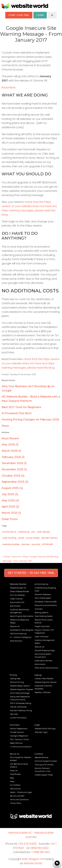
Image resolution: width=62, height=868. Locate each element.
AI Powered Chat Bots (17, 413)
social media (33, 538)
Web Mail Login (41, 732)
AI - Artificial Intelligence (21, 637)
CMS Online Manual (18, 634)
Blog (25, 557)
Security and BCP (17, 796)
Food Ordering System (44, 616)
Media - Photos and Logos (21, 792)
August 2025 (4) (12, 488)
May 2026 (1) (10, 445)
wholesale (47, 544)
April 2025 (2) (10, 507)
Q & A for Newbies (17, 595)
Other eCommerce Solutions (46, 668)
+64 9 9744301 (27, 844)
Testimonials (15, 789)
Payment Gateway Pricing (21, 711)
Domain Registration (19, 729)
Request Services (41, 757)
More (5, 426)
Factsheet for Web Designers (22, 630)
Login (37, 725)
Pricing (13, 675)
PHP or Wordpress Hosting (21, 703)
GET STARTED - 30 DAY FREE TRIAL (31, 573)
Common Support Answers (46, 761)
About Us (17, 557)
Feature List (15, 626)
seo (33, 532)
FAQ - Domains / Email (20, 740)
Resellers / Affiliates (43, 692)
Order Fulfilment (42, 637)
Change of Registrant (19, 736)
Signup (38, 675)
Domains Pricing (17, 682)
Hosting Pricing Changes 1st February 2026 (30, 420)
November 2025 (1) (14, 469)
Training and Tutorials (44, 765)
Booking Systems (41, 613)
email (21, 538)
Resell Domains (16, 743)
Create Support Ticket (44, 775)
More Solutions (16, 641)
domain (26, 544)
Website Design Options (20, 686)
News (12, 781)
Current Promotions (18, 718)
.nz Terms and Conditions (21, 747)
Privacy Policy (16, 803)
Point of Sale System (43, 598)
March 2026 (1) (11, 451)
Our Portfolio (15, 785)
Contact (39, 754)
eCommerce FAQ (17, 602)
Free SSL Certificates (18, 707)
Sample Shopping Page (45, 650)
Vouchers (39, 609)
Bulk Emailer (15, 606)
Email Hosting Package (20, 693)
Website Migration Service (46, 682)
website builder (11, 544)
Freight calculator (42, 626)
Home (7, 557)
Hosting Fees (15, 679)
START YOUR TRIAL (19, 15)
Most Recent (10, 438)
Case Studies (15, 774)
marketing (24, 532)
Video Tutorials (16, 599)
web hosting (9, 538)
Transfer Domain (17, 732)
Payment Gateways (43, 594)
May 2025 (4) (10, 501)
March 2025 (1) (11, 513)
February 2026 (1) (13, 457)
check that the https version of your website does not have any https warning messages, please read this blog (31, 363)
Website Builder (18, 584)
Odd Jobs (14, 714)
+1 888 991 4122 (40, 852)
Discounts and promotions (46, 605)
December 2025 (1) (14, 463)
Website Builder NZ (18, 588)
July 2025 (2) (10, 494)
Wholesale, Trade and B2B (46, 602)
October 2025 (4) (13, 476)
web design (43, 532)
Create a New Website (44, 679)
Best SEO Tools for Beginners (21, 407)
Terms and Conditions (19, 800)
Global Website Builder (20, 592)
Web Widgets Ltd (33, 859)
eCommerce (9, 532)
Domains (15, 725)
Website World (33, 863)
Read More (9, 87)
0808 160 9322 (40, 848)
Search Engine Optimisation (22, 616)
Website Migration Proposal (22, 689)
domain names (49, 538)
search (52, 15)
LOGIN (40, 15)
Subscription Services (43, 661)
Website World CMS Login (45, 729)
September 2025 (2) (15, 482)
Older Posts (10, 519)
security (36, 544)
